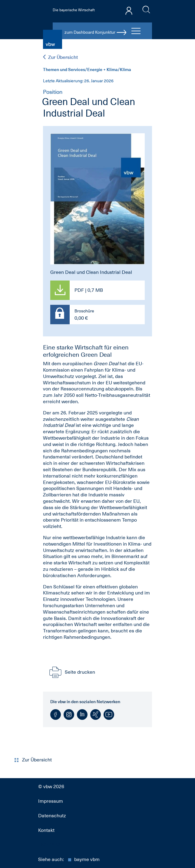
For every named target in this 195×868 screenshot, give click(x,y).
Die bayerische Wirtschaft (74, 10)
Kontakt (46, 830)
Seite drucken (71, 672)
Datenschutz (52, 816)
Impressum (51, 801)
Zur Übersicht (60, 57)
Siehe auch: (69, 859)
